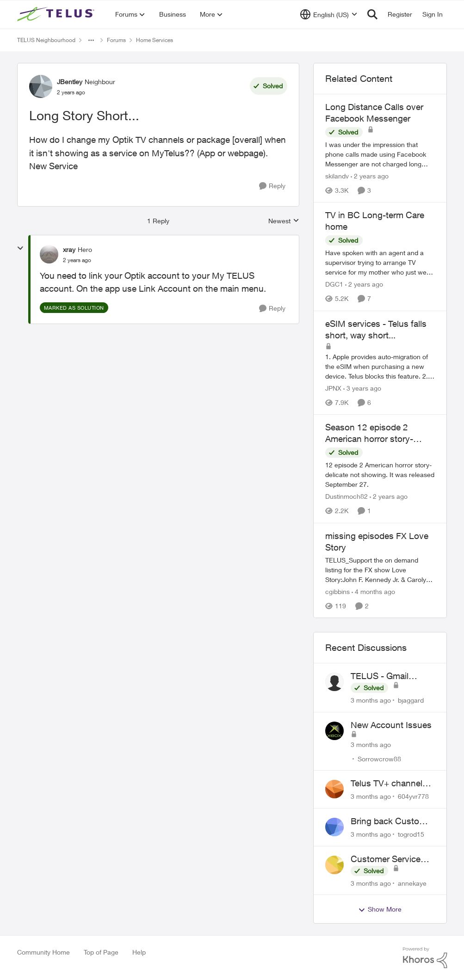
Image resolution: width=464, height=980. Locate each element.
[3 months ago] (371, 700)
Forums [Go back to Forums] (116, 40)
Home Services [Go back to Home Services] (155, 40)
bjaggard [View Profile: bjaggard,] (411, 700)
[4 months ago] (373, 591)
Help (139, 952)
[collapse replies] (20, 248)
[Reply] (272, 186)
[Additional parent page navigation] (91, 40)
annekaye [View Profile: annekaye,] (412, 883)
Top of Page (101, 952)
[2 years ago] (370, 176)
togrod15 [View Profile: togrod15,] (411, 834)
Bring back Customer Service (392, 821)
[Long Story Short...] (77, 260)
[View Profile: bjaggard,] (334, 682)
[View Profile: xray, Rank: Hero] (49, 254)
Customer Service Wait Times (386, 859)
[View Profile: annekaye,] (334, 865)
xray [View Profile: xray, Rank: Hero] (69, 249)
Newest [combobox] (284, 221)
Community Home (43, 952)
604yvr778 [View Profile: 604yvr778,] (413, 796)
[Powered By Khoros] (425, 958)
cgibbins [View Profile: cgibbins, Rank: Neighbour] (337, 591)
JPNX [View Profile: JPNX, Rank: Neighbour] (333, 388)
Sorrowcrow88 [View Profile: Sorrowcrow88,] (379, 758)
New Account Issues (391, 725)
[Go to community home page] (57, 14)
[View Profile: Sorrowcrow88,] (334, 731)
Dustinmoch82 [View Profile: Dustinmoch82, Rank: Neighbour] (346, 497)
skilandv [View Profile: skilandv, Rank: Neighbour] (337, 176)
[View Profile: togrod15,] (334, 827)
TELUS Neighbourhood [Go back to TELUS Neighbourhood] (46, 40)
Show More (380, 909)
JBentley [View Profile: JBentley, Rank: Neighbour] (70, 82)
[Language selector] (329, 14)
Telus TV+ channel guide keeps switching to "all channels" (387, 784)
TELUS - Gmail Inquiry (380, 676)
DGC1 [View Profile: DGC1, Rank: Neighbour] (334, 285)
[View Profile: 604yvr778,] (334, 789)
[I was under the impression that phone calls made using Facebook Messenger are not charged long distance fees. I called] (380, 154)
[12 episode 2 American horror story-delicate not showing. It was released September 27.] (380, 475)
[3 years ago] (362, 388)
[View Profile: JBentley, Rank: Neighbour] (41, 86)
